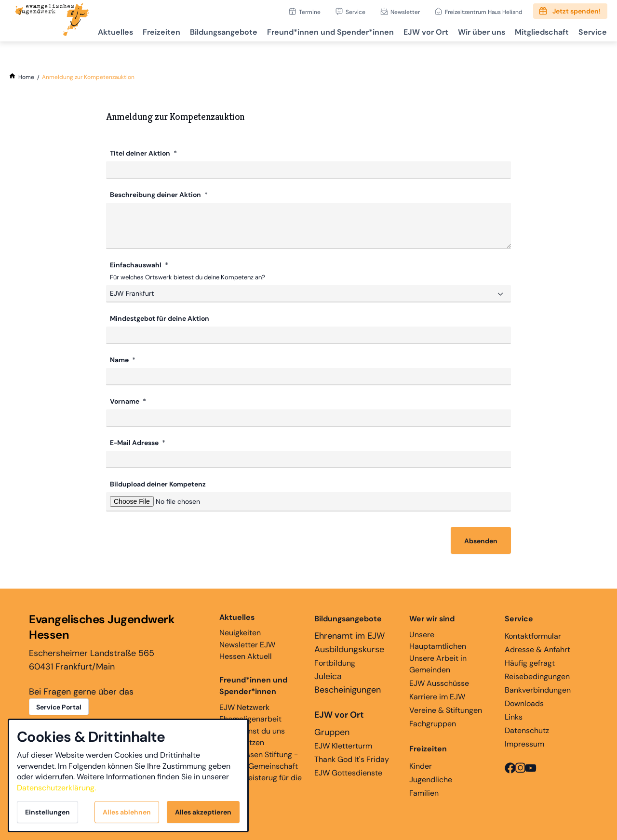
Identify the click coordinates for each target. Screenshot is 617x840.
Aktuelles (101, 32)
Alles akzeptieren (203, 812)
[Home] (26, 77)
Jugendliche (431, 779)
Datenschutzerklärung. (56, 788)
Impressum (524, 743)
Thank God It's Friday (352, 758)
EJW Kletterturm (343, 745)
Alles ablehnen (127, 812)
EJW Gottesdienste (348, 772)
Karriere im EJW (437, 696)
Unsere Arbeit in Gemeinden (438, 663)
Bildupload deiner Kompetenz (158, 483)
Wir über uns (476, 32)
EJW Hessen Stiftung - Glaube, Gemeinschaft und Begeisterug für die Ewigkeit (261, 771)
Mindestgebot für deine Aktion (160, 317)
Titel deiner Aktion (141, 153)
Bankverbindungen (538, 689)
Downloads (524, 702)
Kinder (421, 765)
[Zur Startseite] (52, 21)
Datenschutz (527, 729)
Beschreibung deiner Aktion (156, 195)
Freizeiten (148, 32)
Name (120, 359)
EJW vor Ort (419, 32)
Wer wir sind (432, 618)
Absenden (481, 540)
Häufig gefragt (530, 662)
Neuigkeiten (240, 624)
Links (514, 716)
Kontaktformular (533, 635)
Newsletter (405, 12)
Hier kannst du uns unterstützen (252, 736)
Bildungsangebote (213, 32)
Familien (424, 792)
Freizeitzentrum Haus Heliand (484, 12)
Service (355, 12)
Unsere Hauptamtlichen (438, 639)
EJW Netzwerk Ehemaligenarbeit (250, 712)
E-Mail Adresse (135, 442)
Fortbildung (335, 662)
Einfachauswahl (136, 265)
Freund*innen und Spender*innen (253, 685)
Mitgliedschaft (538, 32)
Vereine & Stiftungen (446, 709)
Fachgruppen (433, 723)
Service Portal (59, 706)
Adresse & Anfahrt (537, 649)
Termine (310, 12)
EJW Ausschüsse (439, 682)
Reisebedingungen (537, 676)
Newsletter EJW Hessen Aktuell (247, 650)
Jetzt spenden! (577, 11)
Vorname (125, 400)
